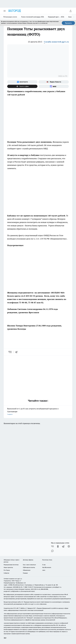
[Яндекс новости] (54, 82)
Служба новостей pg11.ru (56, 42)
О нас (44, 565)
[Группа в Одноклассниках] (58, 546)
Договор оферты (28, 560)
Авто (44, 570)
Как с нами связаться (29, 565)
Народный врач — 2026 (56, 17)
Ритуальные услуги (10, 17)
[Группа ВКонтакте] (22, 82)
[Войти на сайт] (71, 11)
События (6, 573)
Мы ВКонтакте (47, 567)
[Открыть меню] (5, 11)
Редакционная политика (11, 565)
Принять (68, 23)
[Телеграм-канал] (63, 546)
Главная (25, 573)
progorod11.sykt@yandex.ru (12, 591)
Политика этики (47, 560)
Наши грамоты (8, 567)
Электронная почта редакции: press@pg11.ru (47, 587)
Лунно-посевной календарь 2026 (33, 17)
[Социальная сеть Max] (54, 86)
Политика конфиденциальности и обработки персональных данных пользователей (30, 620)
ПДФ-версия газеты (29, 567)
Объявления (27, 570)
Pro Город (7, 570)
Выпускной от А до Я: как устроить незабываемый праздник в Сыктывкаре (38, 412)
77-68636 (22, 608)
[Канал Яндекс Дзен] (22, 86)
